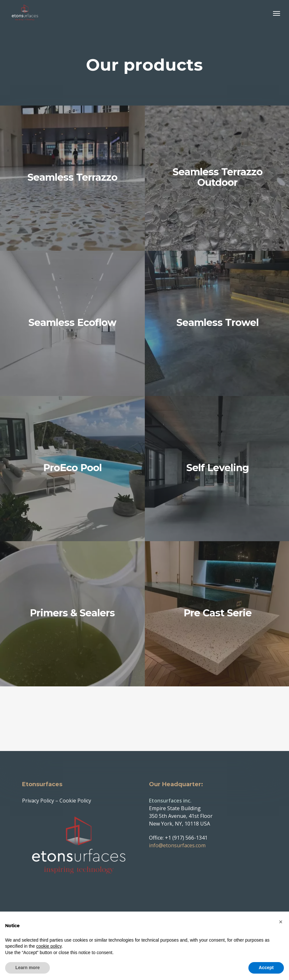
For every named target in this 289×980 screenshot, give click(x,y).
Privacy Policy (38, 794)
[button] (277, 13)
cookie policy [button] (49, 946)
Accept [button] (266, 968)
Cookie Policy (75, 794)
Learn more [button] (27, 968)
